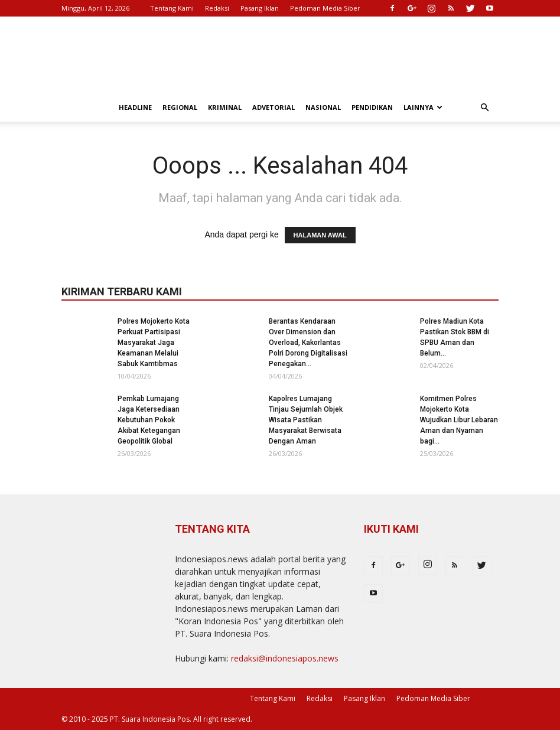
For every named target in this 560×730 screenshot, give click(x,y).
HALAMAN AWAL (320, 235)
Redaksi (217, 8)
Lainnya (423, 107)
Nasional (323, 107)
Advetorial (274, 107)
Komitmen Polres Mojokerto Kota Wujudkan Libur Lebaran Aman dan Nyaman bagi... (459, 420)
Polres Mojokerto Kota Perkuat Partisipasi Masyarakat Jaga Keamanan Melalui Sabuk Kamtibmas (154, 343)
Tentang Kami (172, 8)
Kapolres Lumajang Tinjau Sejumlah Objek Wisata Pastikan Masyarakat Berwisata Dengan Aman (306, 420)
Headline (135, 107)
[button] (484, 108)
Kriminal (225, 107)
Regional (180, 107)
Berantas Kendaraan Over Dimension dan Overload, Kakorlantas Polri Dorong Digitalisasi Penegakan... (308, 343)
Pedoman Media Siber (325, 8)
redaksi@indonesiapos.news (285, 658)
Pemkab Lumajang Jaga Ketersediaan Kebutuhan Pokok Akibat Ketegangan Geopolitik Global (149, 420)
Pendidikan (372, 107)
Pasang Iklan (260, 8)
